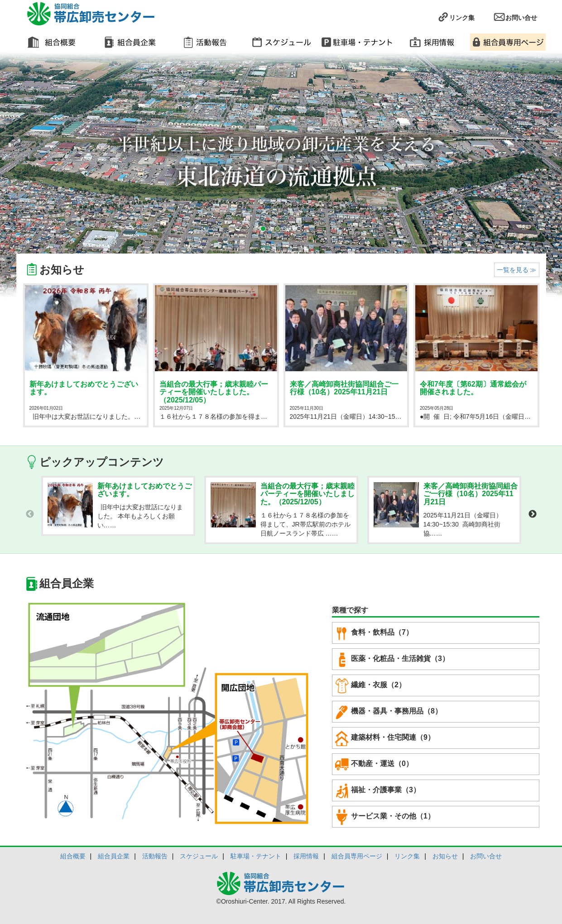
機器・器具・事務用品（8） (388, 712)
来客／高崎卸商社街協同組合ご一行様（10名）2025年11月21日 (344, 388)
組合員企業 (114, 856)
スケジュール (199, 856)
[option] (118, 506)
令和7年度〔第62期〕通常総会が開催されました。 (473, 388)
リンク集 (456, 17)
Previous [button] (30, 514)
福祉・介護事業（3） (377, 790)
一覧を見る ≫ (517, 270)
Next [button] (533, 514)
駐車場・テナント (256, 856)
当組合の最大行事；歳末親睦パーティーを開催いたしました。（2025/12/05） (214, 392)
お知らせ (445, 856)
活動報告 (155, 856)
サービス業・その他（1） (385, 817)
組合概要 (73, 856)
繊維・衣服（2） (370, 685)
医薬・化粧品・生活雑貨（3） (392, 659)
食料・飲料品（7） (374, 633)
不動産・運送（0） (374, 764)
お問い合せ (515, 17)
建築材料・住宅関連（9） (385, 738)
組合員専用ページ (357, 856)
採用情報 (306, 856)
